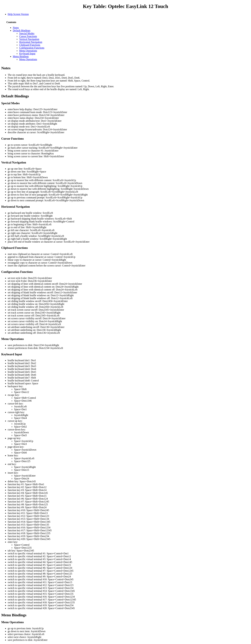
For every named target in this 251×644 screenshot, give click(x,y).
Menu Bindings (21, 56)
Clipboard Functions (30, 45)
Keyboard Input (27, 54)
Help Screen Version (18, 14)
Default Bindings (22, 31)
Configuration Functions (32, 48)
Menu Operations (28, 51)
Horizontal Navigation (31, 42)
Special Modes (27, 33)
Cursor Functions (28, 36)
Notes (16, 28)
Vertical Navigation (29, 39)
